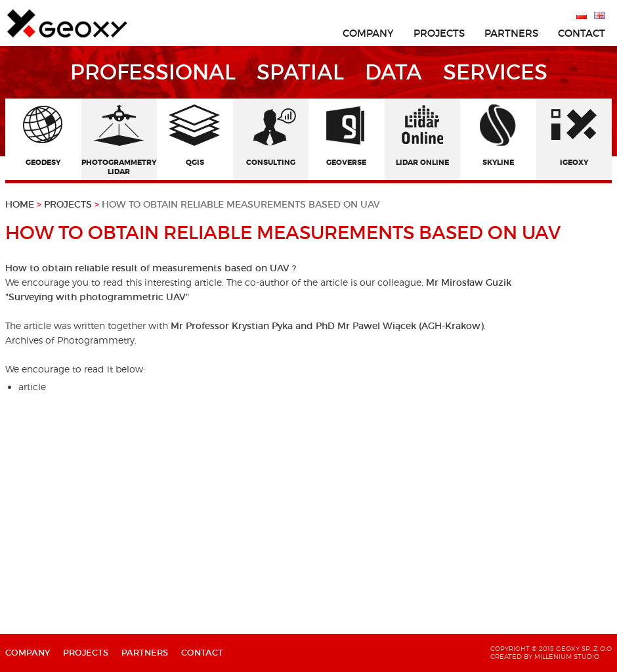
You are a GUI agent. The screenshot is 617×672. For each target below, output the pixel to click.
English (600, 15)
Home (25, 204)
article (32, 387)
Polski (582, 15)
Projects (69, 204)
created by (511, 656)
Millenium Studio (567, 656)
